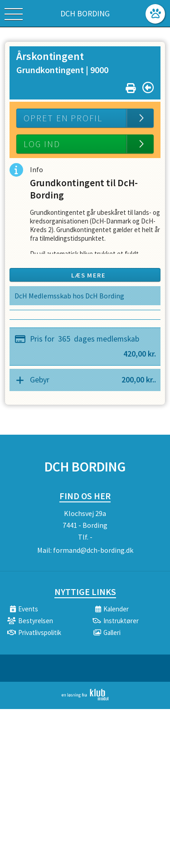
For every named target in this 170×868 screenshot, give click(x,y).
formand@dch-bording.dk (93, 550)
